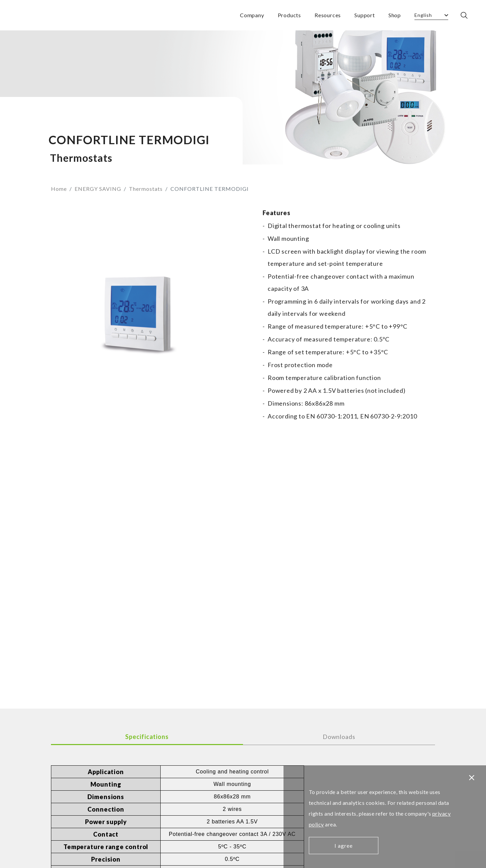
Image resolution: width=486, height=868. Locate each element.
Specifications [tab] (147, 737)
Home (59, 189)
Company (252, 15)
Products (289, 15)
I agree (344, 846)
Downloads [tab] (339, 737)
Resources (328, 15)
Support (365, 15)
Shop (395, 15)
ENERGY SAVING (98, 189)
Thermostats (146, 189)
